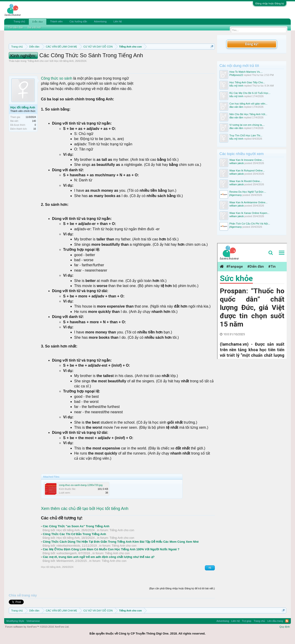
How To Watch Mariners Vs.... (246, 72)
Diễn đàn (38, 22)
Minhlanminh (65, 561)
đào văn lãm (236, 107)
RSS (287, 621)
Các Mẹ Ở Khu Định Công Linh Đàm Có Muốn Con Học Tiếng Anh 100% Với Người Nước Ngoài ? (111, 549)
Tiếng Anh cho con (38, 61)
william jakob (236, 163)
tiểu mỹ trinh (236, 86)
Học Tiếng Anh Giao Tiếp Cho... (247, 82)
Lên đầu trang (275, 621)
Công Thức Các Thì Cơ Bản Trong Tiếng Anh (74, 534)
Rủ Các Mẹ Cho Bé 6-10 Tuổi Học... (250, 93)
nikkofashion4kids (68, 546)
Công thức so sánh (57, 78)
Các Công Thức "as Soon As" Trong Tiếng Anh (76, 526)
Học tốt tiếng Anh (64, 61)
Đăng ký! (252, 44)
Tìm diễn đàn (16, 27)
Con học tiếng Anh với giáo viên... (248, 104)
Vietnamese (33, 621)
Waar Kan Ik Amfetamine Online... (248, 202)
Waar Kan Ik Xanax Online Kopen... (249, 213)
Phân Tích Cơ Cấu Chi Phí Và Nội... (250, 224)
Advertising (100, 21)
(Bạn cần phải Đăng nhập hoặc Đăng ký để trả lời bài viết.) (182, 588)
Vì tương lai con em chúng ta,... (247, 125)
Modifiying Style (15, 621)
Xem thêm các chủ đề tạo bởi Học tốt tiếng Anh (85, 509)
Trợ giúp (247, 621)
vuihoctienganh (66, 553)
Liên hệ (118, 21)
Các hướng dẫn (78, 21)
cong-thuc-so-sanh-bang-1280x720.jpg (81, 485)
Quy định (285, 627)
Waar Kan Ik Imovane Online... (246, 160)
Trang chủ (19, 21)
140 (34, 121)
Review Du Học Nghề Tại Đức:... (248, 192)
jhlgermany (236, 195)
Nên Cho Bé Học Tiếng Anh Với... (248, 114)
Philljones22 (236, 75)
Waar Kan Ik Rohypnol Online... (247, 171)
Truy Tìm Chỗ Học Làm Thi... (246, 135)
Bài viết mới (34, 27)
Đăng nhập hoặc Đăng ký (270, 3)
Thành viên (56, 21)
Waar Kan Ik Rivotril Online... (246, 181)
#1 (210, 568)
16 (35, 129)
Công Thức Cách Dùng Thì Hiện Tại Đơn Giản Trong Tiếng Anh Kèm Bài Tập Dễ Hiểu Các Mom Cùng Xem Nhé (121, 542)
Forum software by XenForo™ (37, 627)
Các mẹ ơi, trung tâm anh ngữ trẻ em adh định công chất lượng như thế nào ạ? (99, 557)
